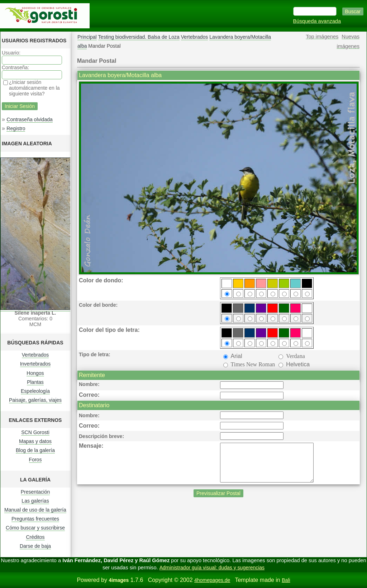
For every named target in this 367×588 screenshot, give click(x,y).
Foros (35, 460)
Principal (87, 37)
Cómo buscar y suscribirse (35, 528)
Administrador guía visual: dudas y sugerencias (212, 568)
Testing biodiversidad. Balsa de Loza (139, 37)
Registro (16, 128)
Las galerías (35, 501)
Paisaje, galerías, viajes (35, 400)
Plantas (35, 382)
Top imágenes (322, 37)
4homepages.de (212, 580)
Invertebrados (35, 364)
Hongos (35, 373)
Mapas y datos (35, 441)
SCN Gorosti (35, 432)
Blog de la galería (35, 450)
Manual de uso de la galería (35, 510)
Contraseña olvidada (29, 119)
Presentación (35, 492)
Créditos (35, 537)
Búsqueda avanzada (317, 21)
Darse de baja (35, 546)
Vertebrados (35, 355)
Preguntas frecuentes (35, 519)
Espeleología (35, 391)
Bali (286, 580)
